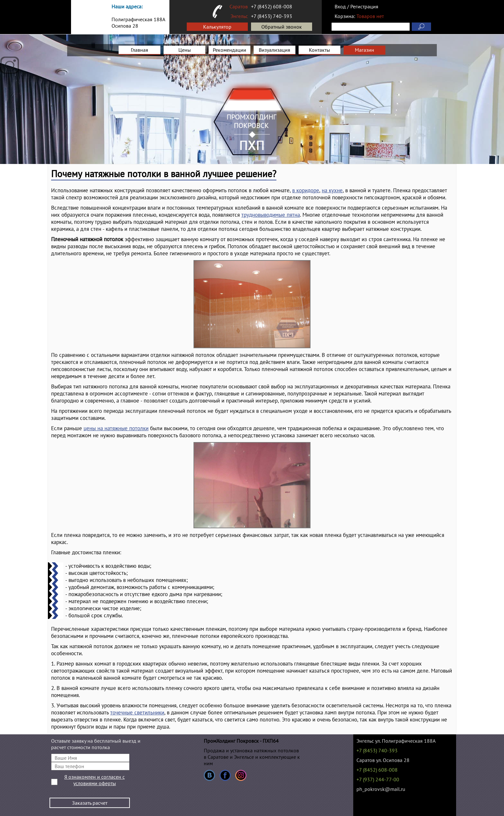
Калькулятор (217, 27)
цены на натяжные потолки (116, 428)
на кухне (332, 190)
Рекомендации (230, 50)
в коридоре (306, 190)
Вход (340, 6)
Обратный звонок (282, 27)
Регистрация (364, 6)
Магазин (364, 50)
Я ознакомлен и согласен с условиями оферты (94, 780)
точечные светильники (137, 712)
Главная (139, 50)
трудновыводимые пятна (271, 215)
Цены (185, 50)
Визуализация (274, 50)
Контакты (319, 50)
